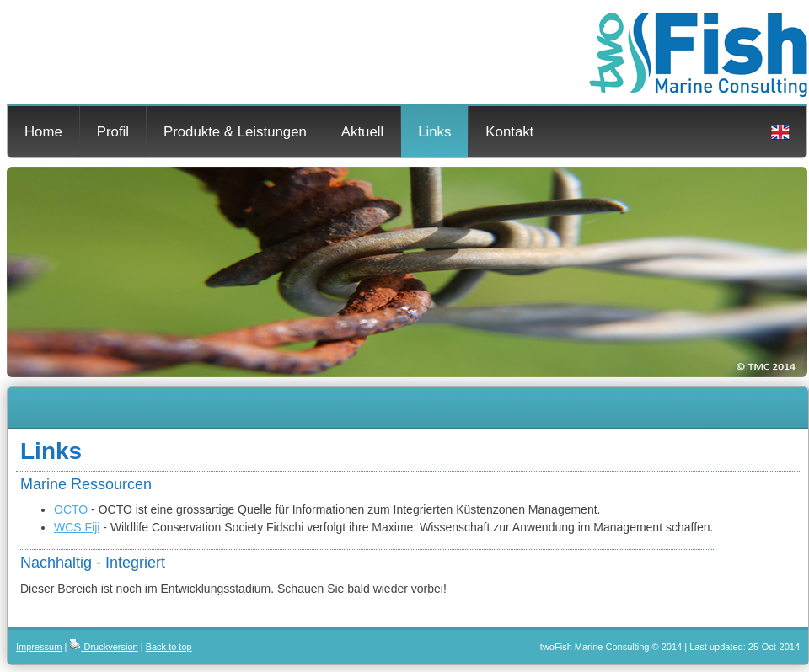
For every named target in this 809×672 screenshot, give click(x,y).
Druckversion (103, 647)
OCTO (71, 509)
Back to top (169, 647)
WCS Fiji (77, 527)
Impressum (39, 647)
